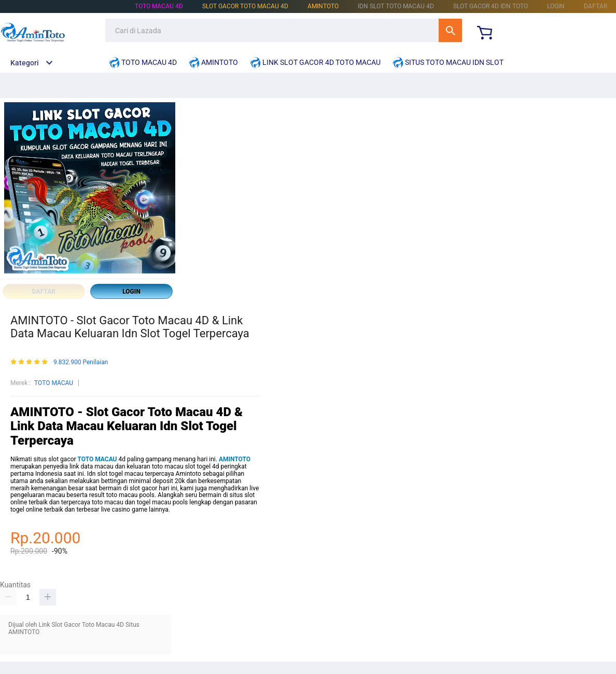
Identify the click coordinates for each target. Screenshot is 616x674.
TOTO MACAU (54, 383)
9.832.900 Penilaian (81, 362)
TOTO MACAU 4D (159, 6)
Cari (450, 30)
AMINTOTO (323, 6)
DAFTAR (596, 6)
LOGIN (556, 6)
